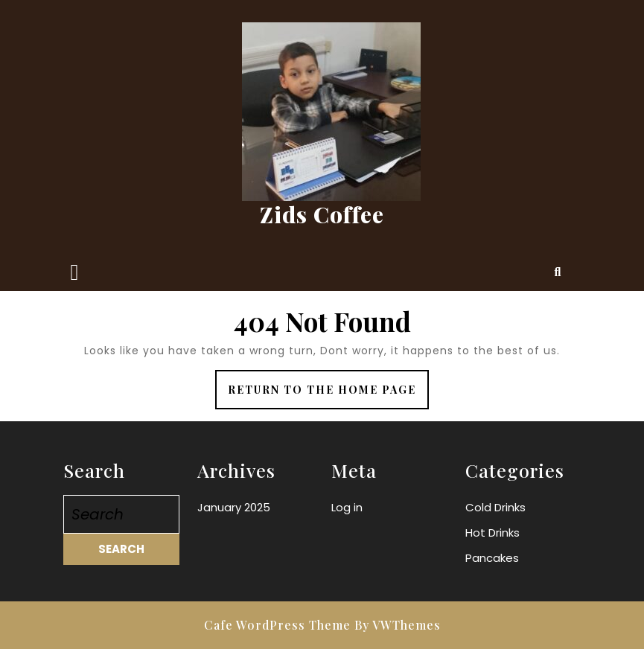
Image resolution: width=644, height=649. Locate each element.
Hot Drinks (492, 533)
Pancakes (492, 558)
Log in (347, 507)
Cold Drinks (495, 507)
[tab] (75, 272)
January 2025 (234, 507)
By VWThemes (398, 625)
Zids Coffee (322, 214)
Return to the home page (328, 395)
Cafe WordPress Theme (277, 625)
